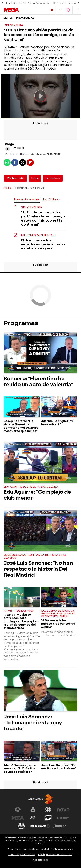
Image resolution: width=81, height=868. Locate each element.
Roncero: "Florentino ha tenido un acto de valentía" (38, 382)
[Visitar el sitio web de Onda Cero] (48, 818)
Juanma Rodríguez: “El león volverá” (58, 423)
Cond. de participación (21, 854)
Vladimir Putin (15, 178)
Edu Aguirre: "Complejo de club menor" (37, 495)
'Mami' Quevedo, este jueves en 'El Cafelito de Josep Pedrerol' (20, 768)
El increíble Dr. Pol (16, 3)
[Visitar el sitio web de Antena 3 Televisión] (18, 810)
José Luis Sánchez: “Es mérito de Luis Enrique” (59, 767)
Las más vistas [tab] (27, 199)
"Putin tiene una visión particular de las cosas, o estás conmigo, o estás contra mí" (43, 218)
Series (8, 18)
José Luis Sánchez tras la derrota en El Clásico (35, 556)
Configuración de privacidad (55, 854)
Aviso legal (14, 849)
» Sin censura (36, 188)
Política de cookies (62, 849)
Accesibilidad (40, 860)
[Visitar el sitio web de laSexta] (33, 810)
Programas (25, 18)
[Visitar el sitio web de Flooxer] (60, 826)
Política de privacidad (36, 849)
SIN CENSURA (32, 207)
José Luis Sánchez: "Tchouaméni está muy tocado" (33, 723)
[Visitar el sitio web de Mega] (18, 818)
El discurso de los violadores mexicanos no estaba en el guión (43, 244)
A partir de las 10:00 (19, 611)
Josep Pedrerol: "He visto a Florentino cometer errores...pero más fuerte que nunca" (21, 426)
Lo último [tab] (51, 199)
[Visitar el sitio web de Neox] (48, 810)
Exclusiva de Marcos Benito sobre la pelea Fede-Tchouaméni (58, 614)
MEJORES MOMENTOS (38, 235)
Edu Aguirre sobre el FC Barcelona (31, 487)
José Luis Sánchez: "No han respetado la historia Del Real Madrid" (38, 569)
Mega (35, 178)
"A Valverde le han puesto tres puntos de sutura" (58, 624)
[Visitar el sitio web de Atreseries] (33, 818)
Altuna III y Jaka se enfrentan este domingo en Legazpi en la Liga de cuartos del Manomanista (21, 621)
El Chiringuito (58, 3)
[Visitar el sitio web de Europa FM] (63, 818)
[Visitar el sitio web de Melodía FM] (21, 826)
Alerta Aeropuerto (38, 3)
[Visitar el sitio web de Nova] (63, 810)
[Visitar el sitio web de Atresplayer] (40, 826)
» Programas (20, 188)
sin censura (53, 178)
